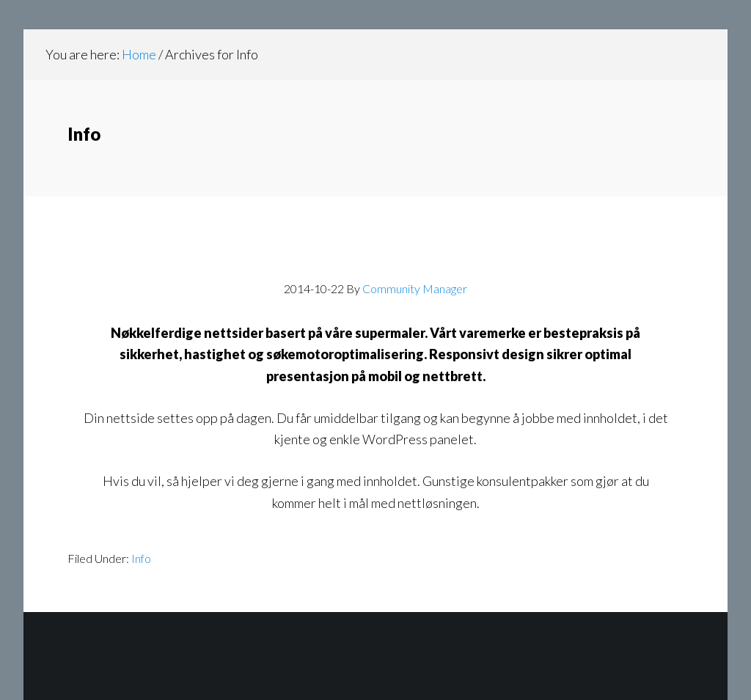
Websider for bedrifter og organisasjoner (375, 256)
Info (141, 558)
